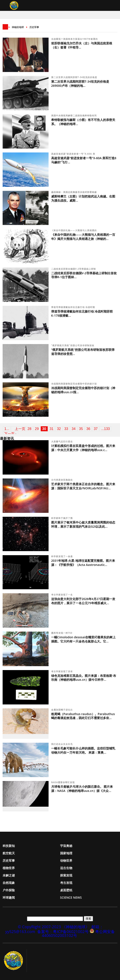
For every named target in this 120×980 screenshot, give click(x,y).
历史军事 (34, 27)
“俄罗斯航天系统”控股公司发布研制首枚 (73, 345)
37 (96, 429)
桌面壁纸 (66, 890)
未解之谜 (9, 875)
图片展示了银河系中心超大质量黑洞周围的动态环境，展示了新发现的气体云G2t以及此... (83, 524)
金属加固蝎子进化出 (62, 710)
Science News (71, 897)
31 (52, 429)
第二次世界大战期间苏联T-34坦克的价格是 (75, 77)
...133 (105, 429)
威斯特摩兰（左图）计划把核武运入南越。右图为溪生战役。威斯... (83, 198)
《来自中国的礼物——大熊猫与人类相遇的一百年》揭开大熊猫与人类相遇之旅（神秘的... (83, 237)
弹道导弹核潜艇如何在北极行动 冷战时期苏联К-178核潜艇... (82, 313)
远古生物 (66, 868)
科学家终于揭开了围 (62, 518)
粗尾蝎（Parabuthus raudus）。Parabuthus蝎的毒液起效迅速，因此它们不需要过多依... (83, 716)
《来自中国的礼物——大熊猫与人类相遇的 (74, 230)
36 (88, 429)
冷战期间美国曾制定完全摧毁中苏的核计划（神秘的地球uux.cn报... (83, 390)
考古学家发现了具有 (62, 671)
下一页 (9, 434)
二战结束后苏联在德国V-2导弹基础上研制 (74, 269)
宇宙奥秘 (66, 846)
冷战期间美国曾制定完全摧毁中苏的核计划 (74, 384)
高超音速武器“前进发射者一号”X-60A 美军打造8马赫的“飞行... (84, 160)
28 (29, 429)
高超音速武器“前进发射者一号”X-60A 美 (74, 154)
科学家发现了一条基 (62, 556)
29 (37, 429)
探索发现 (66, 875)
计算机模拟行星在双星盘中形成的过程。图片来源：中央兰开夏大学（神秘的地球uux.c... (83, 448)
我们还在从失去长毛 (62, 744)
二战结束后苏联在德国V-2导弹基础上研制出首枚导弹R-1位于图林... (84, 275)
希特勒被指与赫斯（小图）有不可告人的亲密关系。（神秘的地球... (83, 122)
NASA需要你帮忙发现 (63, 782)
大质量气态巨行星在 (62, 442)
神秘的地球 (18, 27)
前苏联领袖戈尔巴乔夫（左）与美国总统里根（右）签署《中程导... (82, 45)
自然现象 (9, 883)
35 (81, 429)
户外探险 (9, 890)
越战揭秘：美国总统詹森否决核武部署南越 (74, 192)
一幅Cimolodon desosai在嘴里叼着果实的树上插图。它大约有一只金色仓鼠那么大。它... (83, 639)
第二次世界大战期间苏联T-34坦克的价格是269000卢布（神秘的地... (80, 84)
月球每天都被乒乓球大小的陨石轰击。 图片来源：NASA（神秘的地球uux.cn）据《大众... (82, 789)
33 (66, 429)
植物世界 (9, 868)
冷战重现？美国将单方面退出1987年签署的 (75, 39)
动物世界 (66, 860)
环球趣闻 (9, 897)
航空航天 (9, 853)
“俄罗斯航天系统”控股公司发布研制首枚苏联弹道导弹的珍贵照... (83, 352)
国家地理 (66, 853)
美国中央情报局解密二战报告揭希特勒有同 (74, 115)
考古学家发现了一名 (62, 595)
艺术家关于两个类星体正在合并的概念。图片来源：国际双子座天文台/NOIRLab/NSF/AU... (83, 486)
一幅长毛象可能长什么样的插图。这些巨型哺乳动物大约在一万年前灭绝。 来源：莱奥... (83, 750)
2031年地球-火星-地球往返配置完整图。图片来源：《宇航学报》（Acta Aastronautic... (83, 563)
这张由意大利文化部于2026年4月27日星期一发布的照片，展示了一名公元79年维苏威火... (83, 601)
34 (74, 429)
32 (59, 429)
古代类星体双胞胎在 (62, 480)
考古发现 (66, 883)
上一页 (20, 429)
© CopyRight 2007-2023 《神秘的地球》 (54, 927)
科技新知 (9, 846)
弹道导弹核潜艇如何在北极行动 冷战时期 (74, 307)
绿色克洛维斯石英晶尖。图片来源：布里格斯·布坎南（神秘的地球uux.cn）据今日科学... (84, 678)
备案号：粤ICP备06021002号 (63, 932)
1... (7, 429)
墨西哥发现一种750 (62, 633)
